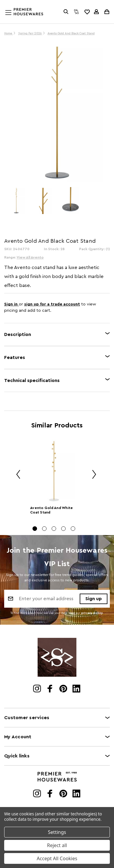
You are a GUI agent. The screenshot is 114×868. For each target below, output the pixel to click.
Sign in (11, 304)
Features (15, 357)
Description (18, 334)
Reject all (57, 845)
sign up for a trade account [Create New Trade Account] (52, 304)
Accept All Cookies (57, 858)
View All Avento (30, 257)
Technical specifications (32, 380)
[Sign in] (96, 12)
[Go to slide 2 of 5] (44, 529)
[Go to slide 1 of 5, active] (35, 529)
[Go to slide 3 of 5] (54, 529)
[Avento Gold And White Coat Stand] (54, 471)
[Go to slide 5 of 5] (73, 529)
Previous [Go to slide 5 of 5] (16, 475)
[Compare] (76, 12)
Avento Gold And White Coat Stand (51, 510)
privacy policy (92, 613)
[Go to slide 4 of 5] (63, 529)
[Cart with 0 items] (106, 12)
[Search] (66, 12)
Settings (57, 832)
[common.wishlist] (87, 12)
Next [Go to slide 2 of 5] (92, 475)
